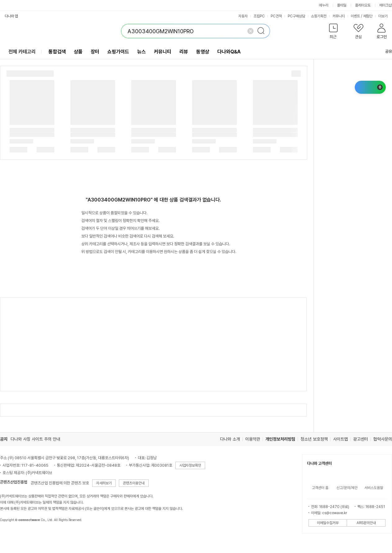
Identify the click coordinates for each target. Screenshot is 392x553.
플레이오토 (363, 5)
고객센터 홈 (320, 488)
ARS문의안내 (366, 523)
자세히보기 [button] (104, 483)
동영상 (203, 52)
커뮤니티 (339, 16)
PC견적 (276, 16)
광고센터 (361, 439)
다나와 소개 (230, 439)
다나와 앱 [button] (11, 16)
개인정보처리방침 (280, 439)
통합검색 (57, 52)
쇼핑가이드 (118, 52)
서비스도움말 (374, 488)
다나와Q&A (229, 52)
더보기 (385, 16)
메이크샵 (385, 5)
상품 (78, 52)
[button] (333, 32)
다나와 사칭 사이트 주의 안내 (35, 439)
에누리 (324, 5)
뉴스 (142, 52)
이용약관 (253, 439)
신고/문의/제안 (347, 488)
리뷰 (184, 52)
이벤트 (355, 16)
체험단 (368, 16)
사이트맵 (340, 439)
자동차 (243, 16)
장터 (95, 52)
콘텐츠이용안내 (134, 483)
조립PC (259, 16)
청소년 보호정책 (314, 439)
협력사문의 (383, 439)
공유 (385, 51)
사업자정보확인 (190, 465)
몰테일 (342, 5)
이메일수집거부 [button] (328, 523)
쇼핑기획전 (319, 16)
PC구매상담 (296, 16)
